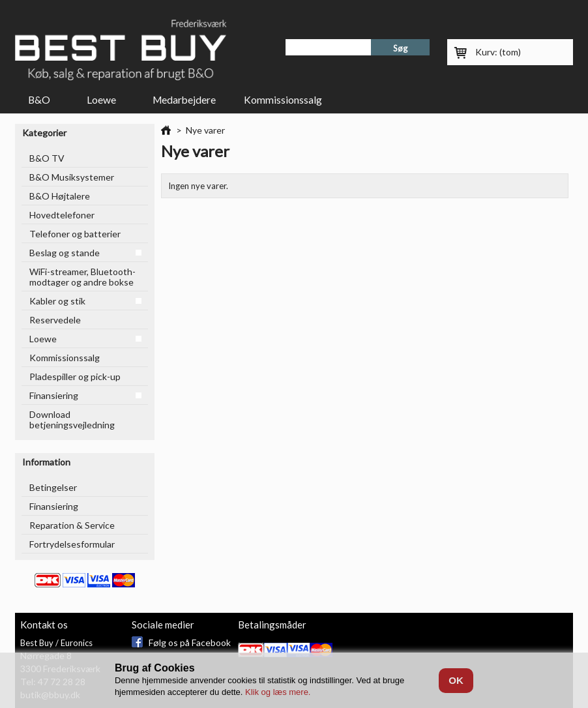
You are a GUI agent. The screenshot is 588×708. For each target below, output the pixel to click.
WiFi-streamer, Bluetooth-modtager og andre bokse (82, 277)
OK (456, 680)
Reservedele (55, 320)
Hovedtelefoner (62, 215)
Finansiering (54, 395)
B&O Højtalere (60, 196)
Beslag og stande (65, 253)
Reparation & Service (72, 525)
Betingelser (53, 487)
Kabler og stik (57, 301)
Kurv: (498, 52)
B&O (41, 102)
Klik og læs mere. (278, 692)
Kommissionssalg (283, 100)
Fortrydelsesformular (72, 544)
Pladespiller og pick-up (75, 376)
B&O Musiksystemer (72, 177)
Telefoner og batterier (75, 234)
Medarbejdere (184, 100)
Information (46, 462)
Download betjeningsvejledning (72, 420)
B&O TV (47, 158)
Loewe (103, 102)
